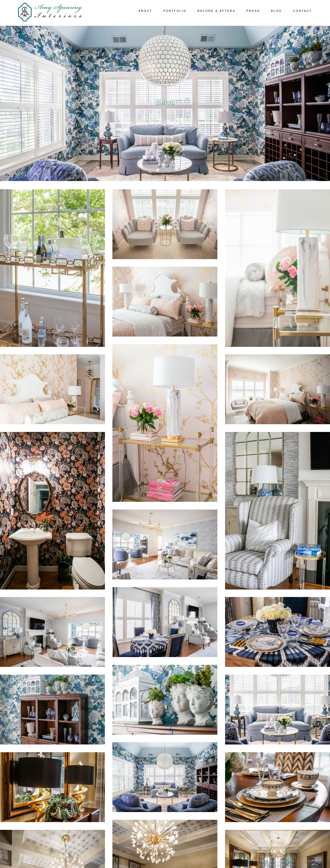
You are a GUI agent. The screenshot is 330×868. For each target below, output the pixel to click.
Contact (303, 11)
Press (253, 11)
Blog (277, 11)
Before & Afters (216, 11)
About (145, 11)
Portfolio (175, 11)
